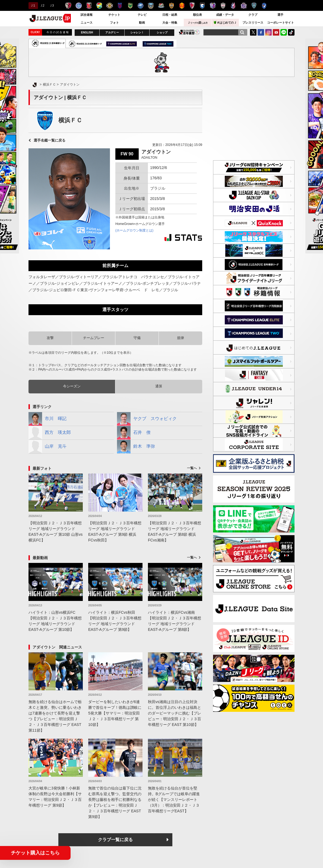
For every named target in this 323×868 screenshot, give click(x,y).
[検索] (242, 32)
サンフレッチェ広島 (244, 6)
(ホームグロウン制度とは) (134, 230)
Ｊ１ (32, 5)
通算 (159, 386)
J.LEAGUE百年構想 (189, 32)
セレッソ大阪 (213, 6)
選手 (280, 15)
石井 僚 (134, 433)
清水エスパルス (171, 6)
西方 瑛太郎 (50, 433)
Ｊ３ (51, 5)
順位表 (197, 15)
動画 (142, 23)
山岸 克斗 (47, 447)
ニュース (87, 23)
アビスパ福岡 (254, 6)
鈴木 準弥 (136, 447)
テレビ (142, 15)
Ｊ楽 (197, 23)
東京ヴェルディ (130, 6)
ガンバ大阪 (202, 6)
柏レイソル (110, 6)
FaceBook (261, 32)
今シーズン (72, 386)
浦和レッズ (89, 6)
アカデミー (112, 32)
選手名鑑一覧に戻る (50, 140)
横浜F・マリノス (161, 6)
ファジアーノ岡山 (233, 6)
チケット (114, 15)
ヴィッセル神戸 (223, 6)
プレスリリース (253, 23)
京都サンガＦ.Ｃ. (192, 6)
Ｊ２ (42, 5)
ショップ (162, 32)
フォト (114, 23)
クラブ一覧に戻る (115, 840)
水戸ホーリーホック (79, 6)
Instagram (268, 32)
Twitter (253, 32)
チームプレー (94, 338)
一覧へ (192, 468)
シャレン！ (137, 32)
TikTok (291, 32)
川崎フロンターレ (151, 6)
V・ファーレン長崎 (264, 6)
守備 (137, 338)
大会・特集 (170, 23)
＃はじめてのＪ (225, 22)
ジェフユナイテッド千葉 (99, 6)
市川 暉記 (47, 419)
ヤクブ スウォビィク (147, 419)
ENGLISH (87, 32)
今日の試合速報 (58, 32)
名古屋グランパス (182, 6)
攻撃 (50, 338)
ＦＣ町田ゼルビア (140, 6)
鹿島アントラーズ (68, 6)
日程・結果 (170, 15)
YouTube (276, 32)
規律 (180, 338)
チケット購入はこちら (35, 853)
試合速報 (87, 15)
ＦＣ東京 (120, 6)
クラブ (253, 15)
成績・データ (225, 15)
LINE (284, 32)
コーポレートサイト (281, 23)
